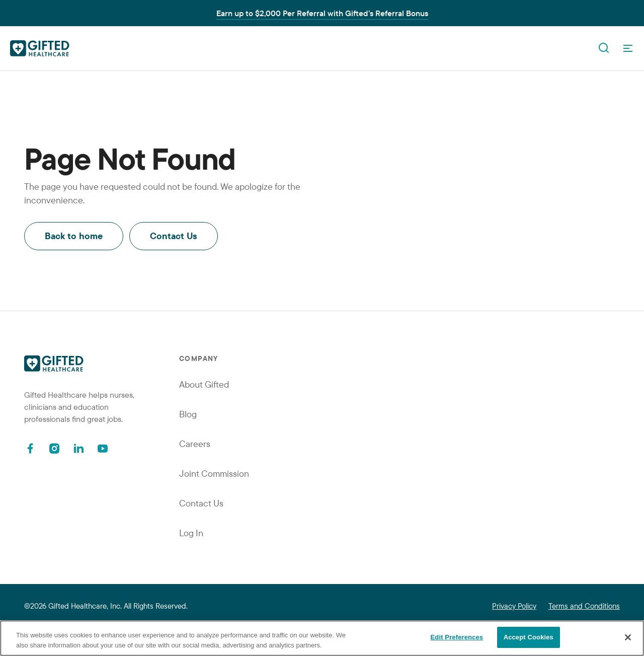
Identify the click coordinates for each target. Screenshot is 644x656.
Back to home (74, 236)
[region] (322, 638)
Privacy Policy (514, 606)
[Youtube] (103, 448)
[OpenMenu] (628, 48)
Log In (191, 533)
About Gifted (204, 384)
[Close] (628, 637)
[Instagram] (54, 448)
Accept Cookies (529, 637)
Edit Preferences (457, 637)
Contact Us (174, 236)
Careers (195, 444)
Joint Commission (214, 473)
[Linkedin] (78, 448)
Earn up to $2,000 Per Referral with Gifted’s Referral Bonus (322, 13)
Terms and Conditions (584, 606)
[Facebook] (30, 448)
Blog (188, 414)
